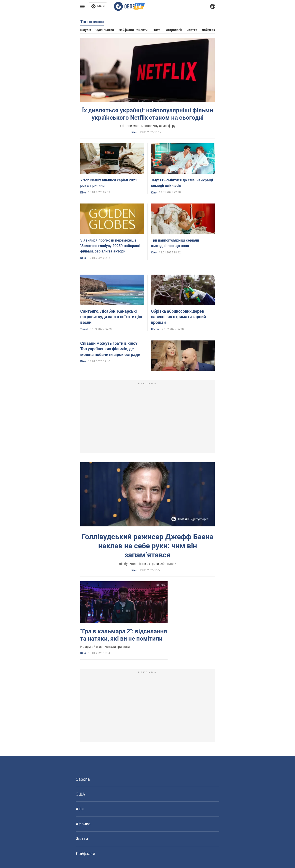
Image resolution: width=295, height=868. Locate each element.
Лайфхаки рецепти (133, 30)
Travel (157, 30)
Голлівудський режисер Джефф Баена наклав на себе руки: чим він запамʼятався (147, 546)
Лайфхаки (209, 30)
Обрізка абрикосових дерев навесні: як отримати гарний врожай (178, 317)
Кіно (134, 132)
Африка (83, 824)
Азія (80, 809)
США (80, 794)
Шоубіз (86, 30)
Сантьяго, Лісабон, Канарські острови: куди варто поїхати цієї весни (111, 317)
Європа (83, 779)
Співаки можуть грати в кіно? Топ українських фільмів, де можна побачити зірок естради (110, 349)
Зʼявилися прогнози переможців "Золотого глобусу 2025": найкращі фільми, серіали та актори (110, 246)
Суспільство (105, 30)
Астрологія (174, 30)
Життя (192, 30)
